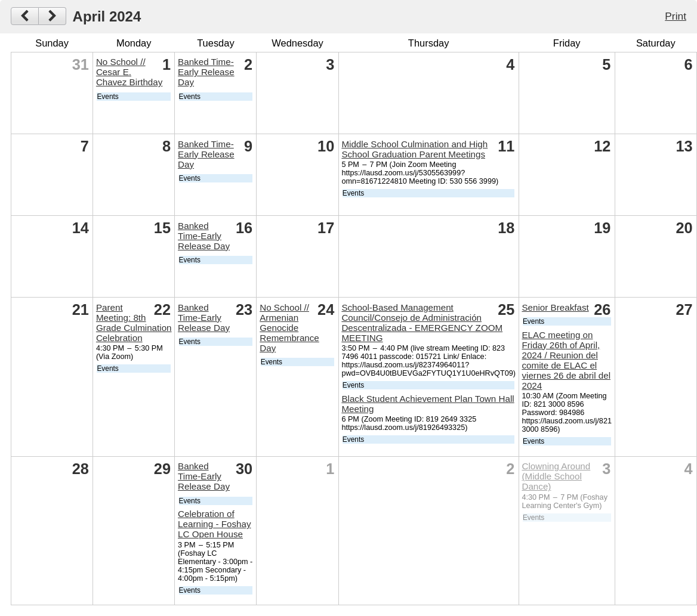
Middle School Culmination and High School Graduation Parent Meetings (414, 149)
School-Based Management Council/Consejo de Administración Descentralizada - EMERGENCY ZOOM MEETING (422, 323)
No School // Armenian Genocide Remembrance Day (289, 328)
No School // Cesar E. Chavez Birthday (129, 72)
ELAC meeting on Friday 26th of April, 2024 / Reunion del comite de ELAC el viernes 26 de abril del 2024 (566, 360)
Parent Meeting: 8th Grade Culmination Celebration (134, 323)
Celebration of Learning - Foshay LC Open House (214, 524)
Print (676, 16)
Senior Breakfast (555, 307)
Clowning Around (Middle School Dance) (556, 476)
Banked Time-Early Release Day (206, 72)
